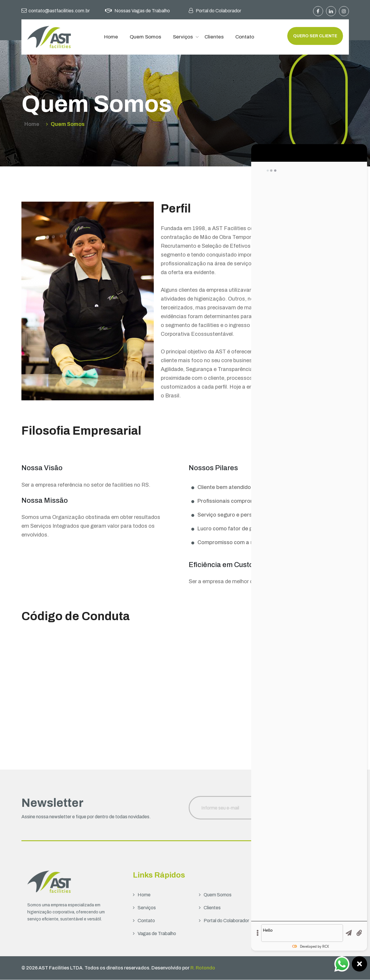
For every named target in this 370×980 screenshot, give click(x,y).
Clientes (214, 37)
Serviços (183, 37)
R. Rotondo (203, 968)
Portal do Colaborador (224, 921)
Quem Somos (145, 37)
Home (111, 37)
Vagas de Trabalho (154, 934)
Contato (245, 37)
